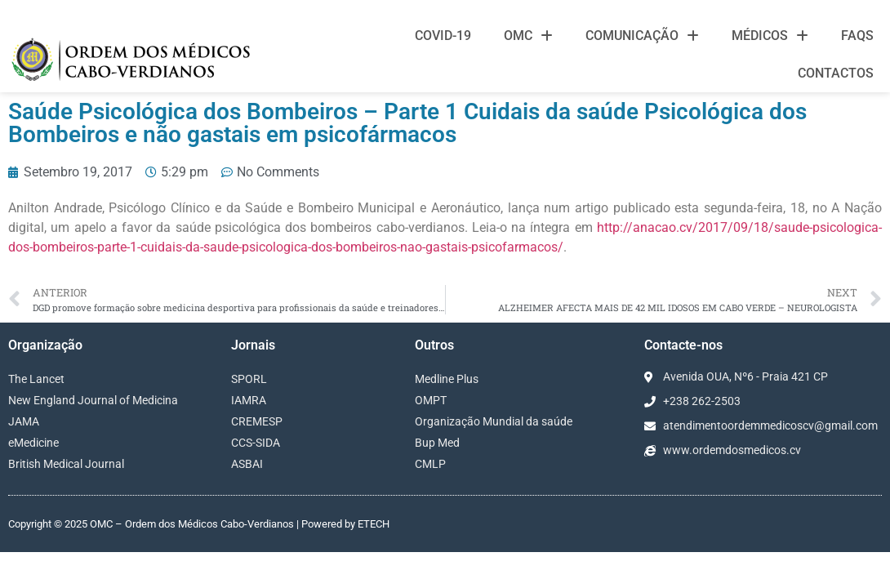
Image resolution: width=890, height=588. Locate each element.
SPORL (249, 354)
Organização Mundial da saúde (494, 397)
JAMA (24, 397)
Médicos (770, 36)
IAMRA (249, 376)
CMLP (430, 439)
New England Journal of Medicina (93, 376)
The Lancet (36, 354)
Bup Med (437, 418)
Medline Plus (447, 354)
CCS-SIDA (256, 418)
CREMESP (257, 397)
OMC (528, 36)
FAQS (857, 36)
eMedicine (33, 418)
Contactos (836, 73)
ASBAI (247, 439)
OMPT (431, 376)
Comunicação (642, 36)
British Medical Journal (66, 439)
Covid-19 (443, 36)
